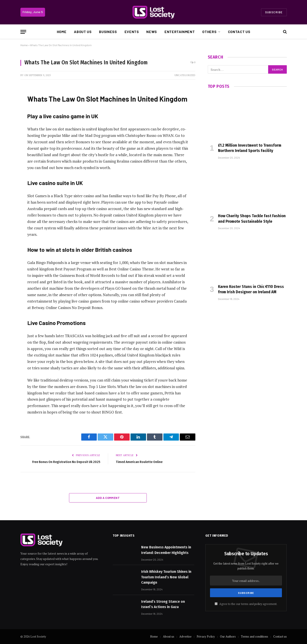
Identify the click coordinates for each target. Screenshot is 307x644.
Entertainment (180, 32)
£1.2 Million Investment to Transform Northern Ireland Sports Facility (250, 148)
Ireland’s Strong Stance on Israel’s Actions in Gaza (163, 604)
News (152, 32)
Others (209, 32)
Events (132, 32)
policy (258, 604)
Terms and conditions (255, 636)
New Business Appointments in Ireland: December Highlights (166, 550)
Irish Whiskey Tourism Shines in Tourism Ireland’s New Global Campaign (166, 577)
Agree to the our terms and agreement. (246, 604)
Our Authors (228, 636)
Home (62, 32)
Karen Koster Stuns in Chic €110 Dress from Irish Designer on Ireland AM (251, 289)
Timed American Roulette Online (139, 462)
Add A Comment (108, 498)
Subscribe (274, 12)
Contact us (239, 32)
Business (108, 32)
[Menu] (23, 32)
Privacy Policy (206, 636)
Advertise (185, 636)
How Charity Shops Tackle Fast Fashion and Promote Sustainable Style (252, 219)
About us (83, 32)
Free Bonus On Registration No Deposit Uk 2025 (66, 462)
